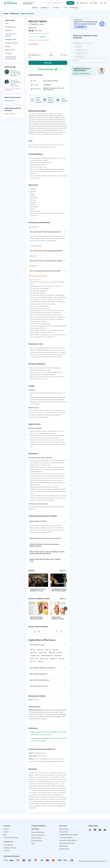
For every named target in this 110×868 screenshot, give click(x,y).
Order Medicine (8, 845)
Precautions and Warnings (10, 35)
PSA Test (62, 659)
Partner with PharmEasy (11, 838)
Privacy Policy (64, 832)
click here (61, 806)
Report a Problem (10, 114)
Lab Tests (56, 8)
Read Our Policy (9, 101)
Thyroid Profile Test (47, 656)
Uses (7, 23)
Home (6, 14)
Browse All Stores (37, 841)
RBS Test (48, 650)
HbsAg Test (54, 659)
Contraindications (11, 27)
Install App (80, 27)
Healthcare (44, 8)
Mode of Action (10, 50)
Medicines (15, 14)
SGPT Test (40, 650)
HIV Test (33, 650)
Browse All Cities (37, 838)
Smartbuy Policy (64, 849)
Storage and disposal (12, 43)
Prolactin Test (42, 653)
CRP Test (40, 661)
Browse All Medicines (38, 832)
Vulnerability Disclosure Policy (68, 835)
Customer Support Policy (67, 843)
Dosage (8, 46)
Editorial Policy (64, 829)
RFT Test (33, 661)
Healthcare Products (10, 848)
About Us (6, 829)
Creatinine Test (35, 656)
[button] (58, 3)
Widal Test (33, 653)
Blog (5, 835)
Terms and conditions (66, 838)
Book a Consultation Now (82, 74)
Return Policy (63, 846)
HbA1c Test (58, 656)
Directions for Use (11, 39)
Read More (42, 37)
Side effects (9, 30)
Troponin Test (44, 659)
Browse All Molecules (38, 835)
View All (63, 571)
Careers (6, 832)
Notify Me (48, 63)
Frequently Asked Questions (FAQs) (11, 58)
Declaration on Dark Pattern (68, 840)
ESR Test (59, 653)
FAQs (33, 844)
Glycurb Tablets (27, 14)
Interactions (9, 53)
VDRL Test (52, 653)
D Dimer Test (34, 659)
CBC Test (56, 650)
